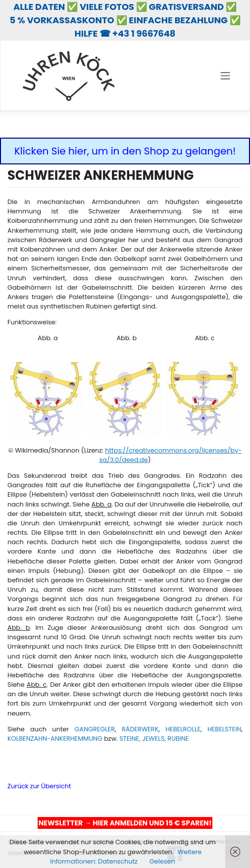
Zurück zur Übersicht (39, 786)
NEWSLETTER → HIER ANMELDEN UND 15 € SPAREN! (125, 823)
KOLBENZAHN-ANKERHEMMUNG (55, 739)
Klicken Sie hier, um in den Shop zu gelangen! (125, 151)
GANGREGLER (95, 729)
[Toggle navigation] (225, 76)
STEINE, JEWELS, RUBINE (154, 739)
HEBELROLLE (183, 729)
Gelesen (162, 861)
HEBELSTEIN (225, 729)
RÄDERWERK (140, 729)
